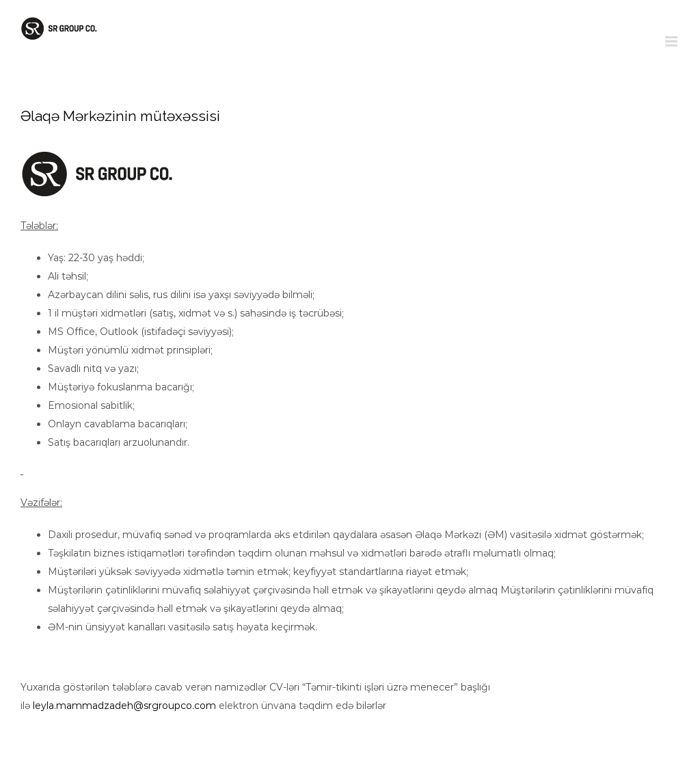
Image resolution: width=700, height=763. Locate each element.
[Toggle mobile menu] (672, 41)
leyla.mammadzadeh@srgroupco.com (124, 706)
